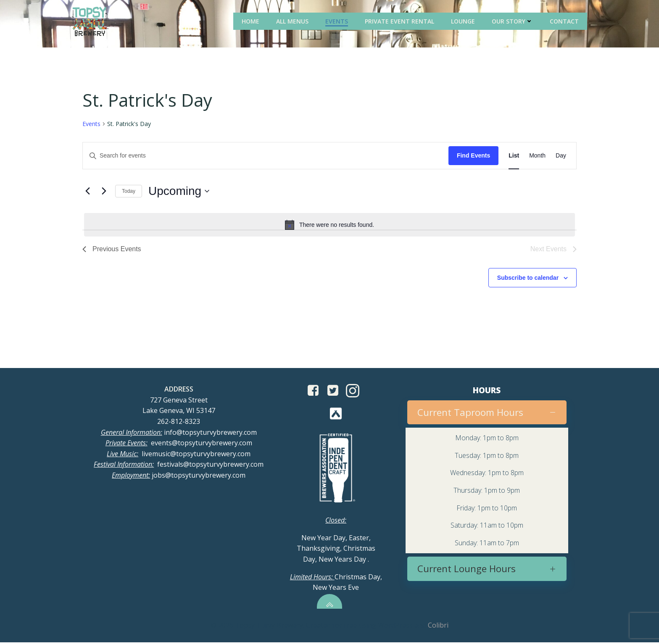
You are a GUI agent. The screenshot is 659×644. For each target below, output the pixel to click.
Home (252, 21)
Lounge (464, 21)
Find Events (473, 156)
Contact (565, 21)
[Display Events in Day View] (561, 156)
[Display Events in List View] (514, 156)
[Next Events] (104, 192)
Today (129, 192)
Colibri (438, 628)
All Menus (294, 21)
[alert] (329, 225)
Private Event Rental (401, 21)
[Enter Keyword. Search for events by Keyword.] (266, 156)
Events (338, 21)
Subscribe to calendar (528, 278)
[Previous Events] (87, 192)
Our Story (514, 21)
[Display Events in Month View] (537, 156)
